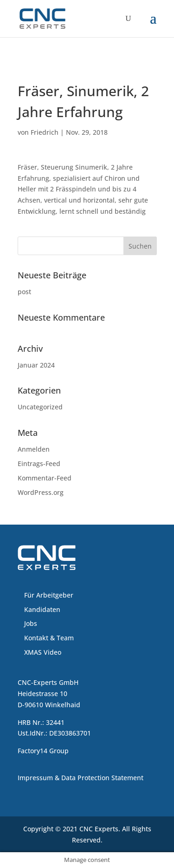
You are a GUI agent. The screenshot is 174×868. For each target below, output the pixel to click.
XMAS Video (43, 652)
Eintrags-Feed (39, 464)
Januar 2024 (36, 365)
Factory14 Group (43, 751)
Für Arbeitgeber (49, 595)
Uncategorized (40, 407)
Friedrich (45, 132)
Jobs (31, 623)
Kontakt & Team (49, 638)
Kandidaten (42, 609)
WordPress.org (41, 492)
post (24, 292)
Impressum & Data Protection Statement (81, 778)
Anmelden (34, 449)
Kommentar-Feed (45, 478)
